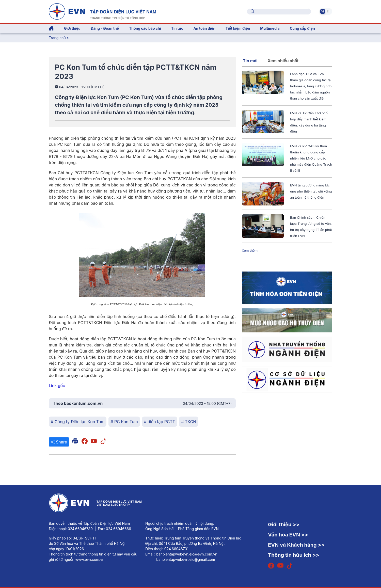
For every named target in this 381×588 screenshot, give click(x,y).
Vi (323, 11)
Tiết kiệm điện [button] (238, 28)
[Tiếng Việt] (102, 11)
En (329, 11)
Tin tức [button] (177, 28)
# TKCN (189, 422)
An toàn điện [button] (204, 28)
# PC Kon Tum (124, 422)
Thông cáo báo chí (145, 28)
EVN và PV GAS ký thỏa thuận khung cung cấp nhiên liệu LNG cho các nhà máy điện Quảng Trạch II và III (311, 158)
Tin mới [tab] (250, 61)
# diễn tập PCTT (160, 422)
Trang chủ (57, 38)
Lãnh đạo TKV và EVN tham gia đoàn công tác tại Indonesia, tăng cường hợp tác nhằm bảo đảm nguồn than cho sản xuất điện (311, 86)
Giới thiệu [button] (72, 28)
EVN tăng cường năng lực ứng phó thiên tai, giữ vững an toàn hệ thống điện (311, 191)
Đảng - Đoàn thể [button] (105, 28)
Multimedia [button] (270, 28)
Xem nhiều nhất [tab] (283, 61)
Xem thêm (250, 250)
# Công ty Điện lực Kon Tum (78, 422)
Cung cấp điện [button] (302, 28)
